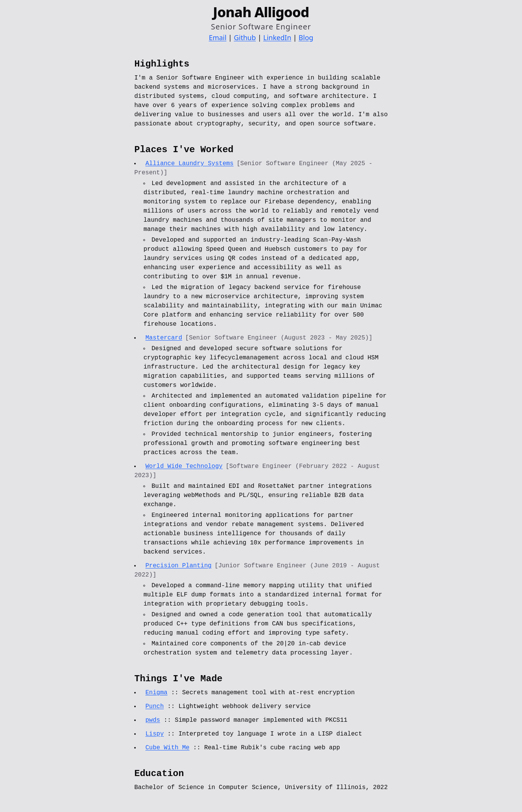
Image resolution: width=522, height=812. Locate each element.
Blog (306, 37)
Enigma (156, 693)
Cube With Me (167, 748)
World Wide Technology (184, 466)
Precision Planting (178, 566)
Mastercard (164, 338)
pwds (153, 720)
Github (245, 37)
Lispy (154, 734)
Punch (154, 706)
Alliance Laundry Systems (189, 164)
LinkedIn (277, 37)
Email (218, 37)
